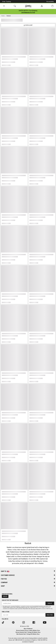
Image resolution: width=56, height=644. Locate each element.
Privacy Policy (47, 607)
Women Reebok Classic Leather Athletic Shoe (28, 630)
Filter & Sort (28, 25)
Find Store (50, 615)
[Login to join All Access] (28, 11)
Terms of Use (39, 607)
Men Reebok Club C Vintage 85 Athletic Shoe (28, 634)
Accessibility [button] (50, 2)
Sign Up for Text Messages (10, 600)
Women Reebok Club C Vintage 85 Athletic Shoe (28, 632)
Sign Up (5, 596)
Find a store (6, 612)
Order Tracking (7, 2)
